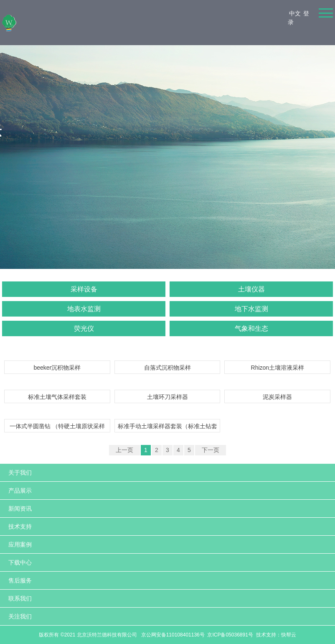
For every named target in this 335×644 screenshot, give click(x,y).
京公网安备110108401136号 (172, 635)
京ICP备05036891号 (230, 635)
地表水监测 (84, 309)
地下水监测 (251, 309)
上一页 (124, 450)
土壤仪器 (251, 289)
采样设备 (84, 289)
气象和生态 (251, 328)
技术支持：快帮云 (276, 635)
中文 (295, 13)
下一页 (211, 450)
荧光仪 (84, 328)
